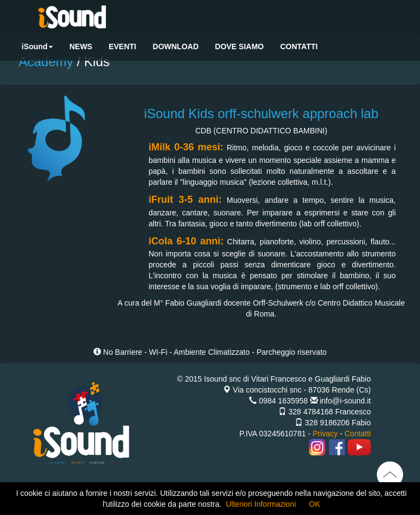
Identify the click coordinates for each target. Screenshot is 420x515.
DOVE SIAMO (239, 46)
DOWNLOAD (176, 46)
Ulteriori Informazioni (261, 504)
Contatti (358, 434)
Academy (48, 62)
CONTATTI (299, 46)
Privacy (325, 434)
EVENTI (123, 46)
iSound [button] (37, 46)
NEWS (81, 46)
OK (315, 504)
